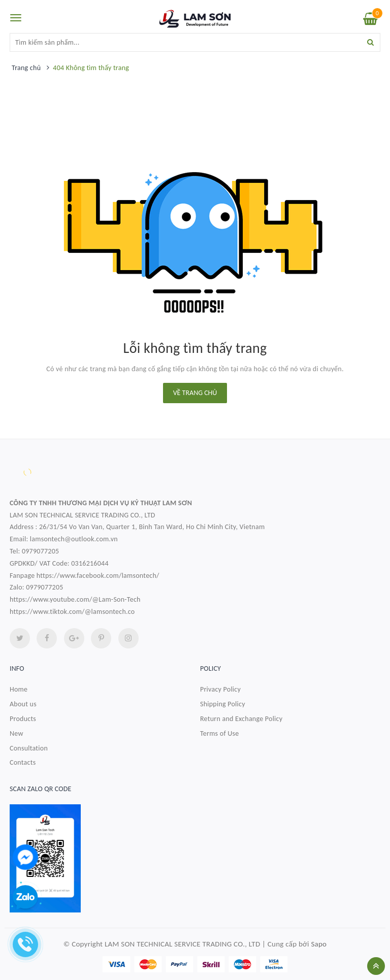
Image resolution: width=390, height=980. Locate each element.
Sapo (319, 944)
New (17, 733)
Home (19, 689)
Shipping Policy (223, 704)
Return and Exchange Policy (241, 719)
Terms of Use (220, 733)
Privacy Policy (220, 689)
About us (23, 704)
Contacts (23, 762)
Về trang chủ (195, 393)
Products (23, 719)
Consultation (29, 748)
